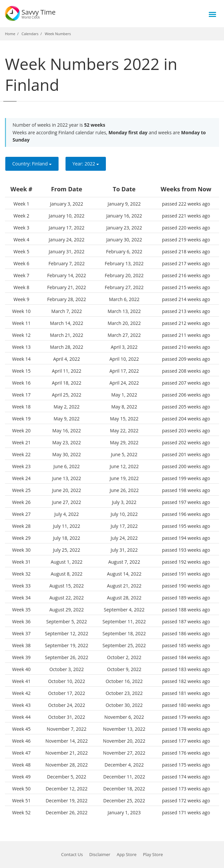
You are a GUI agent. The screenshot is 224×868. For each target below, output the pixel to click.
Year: (86, 164)
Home (10, 34)
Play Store (153, 854)
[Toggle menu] (212, 14)
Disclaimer (100, 854)
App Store (127, 854)
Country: (32, 164)
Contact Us (72, 854)
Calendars (30, 34)
